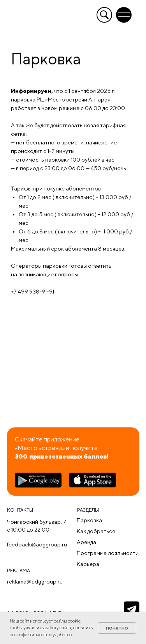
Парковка (89, 520)
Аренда (86, 542)
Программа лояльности (108, 553)
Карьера (88, 564)
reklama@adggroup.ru (35, 582)
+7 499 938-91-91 (33, 292)
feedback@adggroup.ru (37, 544)
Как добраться (96, 531)
